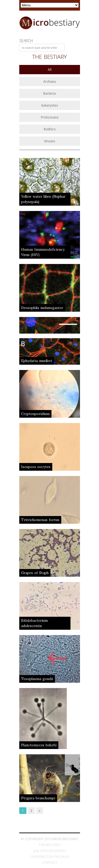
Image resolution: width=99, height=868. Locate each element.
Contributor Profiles (50, 857)
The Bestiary (50, 845)
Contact (50, 862)
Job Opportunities (50, 851)
